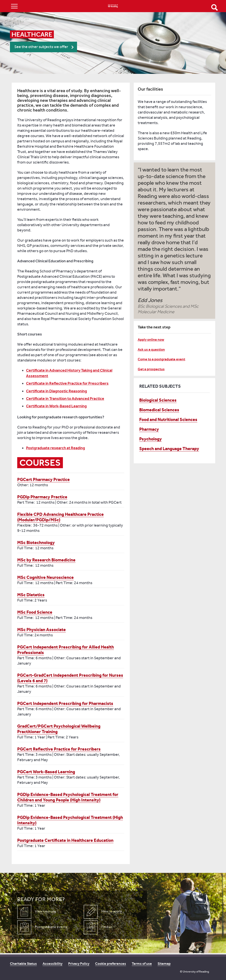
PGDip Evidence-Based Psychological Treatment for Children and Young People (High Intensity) (68, 797)
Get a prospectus (151, 369)
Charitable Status (23, 964)
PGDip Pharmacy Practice (42, 497)
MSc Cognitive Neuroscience (45, 577)
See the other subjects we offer (41, 47)
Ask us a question (151, 349)
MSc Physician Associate (41, 630)
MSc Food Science (35, 612)
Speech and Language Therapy (169, 449)
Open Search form (215, 7)
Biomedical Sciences (159, 410)
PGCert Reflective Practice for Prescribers (59, 749)
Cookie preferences (111, 964)
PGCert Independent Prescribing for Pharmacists (65, 703)
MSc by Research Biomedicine (46, 560)
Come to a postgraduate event (161, 359)
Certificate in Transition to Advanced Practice (65, 399)
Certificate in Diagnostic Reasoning (56, 391)
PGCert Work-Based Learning (46, 772)
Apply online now (151, 340)
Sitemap (164, 964)
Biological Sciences (158, 400)
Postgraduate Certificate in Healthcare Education (65, 840)
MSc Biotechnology (36, 542)
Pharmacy (149, 429)
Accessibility (53, 964)
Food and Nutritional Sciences (168, 419)
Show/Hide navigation (14, 6)
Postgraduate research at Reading (56, 448)
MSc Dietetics (31, 595)
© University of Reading (194, 972)
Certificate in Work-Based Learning (56, 406)
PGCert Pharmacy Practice (43, 479)
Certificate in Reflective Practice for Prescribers (67, 383)
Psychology (151, 439)
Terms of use (142, 964)
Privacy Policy (79, 964)
